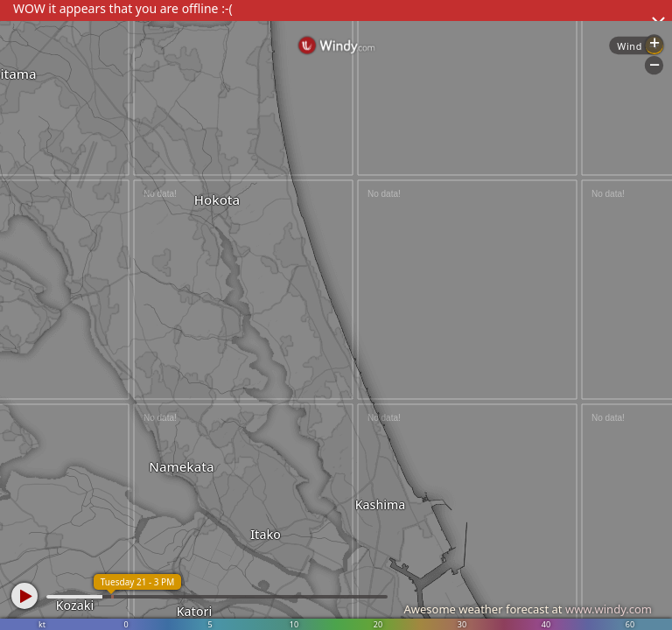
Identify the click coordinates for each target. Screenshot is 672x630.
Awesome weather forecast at (528, 609)
